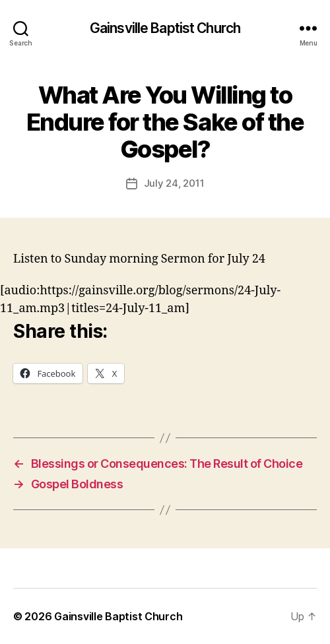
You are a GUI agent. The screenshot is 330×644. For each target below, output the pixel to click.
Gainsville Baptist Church (165, 28)
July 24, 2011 (174, 183)
